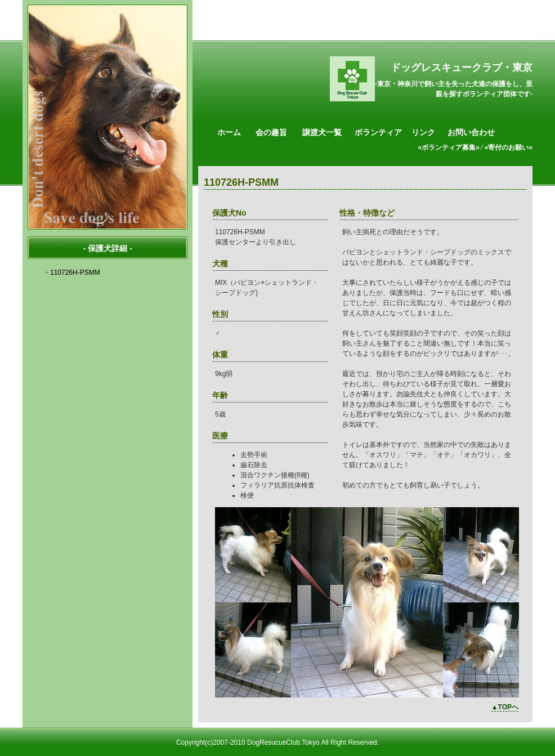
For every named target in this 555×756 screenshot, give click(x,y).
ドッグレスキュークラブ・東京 (462, 68)
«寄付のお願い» (509, 147)
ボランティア (378, 132)
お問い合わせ (471, 132)
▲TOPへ (505, 707)
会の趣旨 (271, 132)
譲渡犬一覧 (322, 132)
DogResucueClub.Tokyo (283, 742)
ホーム (229, 132)
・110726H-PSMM (72, 272)
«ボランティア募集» (449, 147)
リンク (423, 132)
